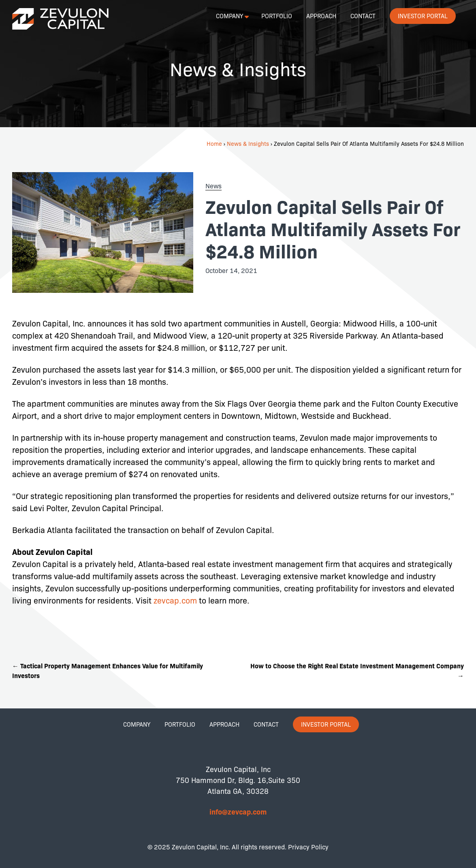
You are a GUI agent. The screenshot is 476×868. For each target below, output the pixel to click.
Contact (363, 16)
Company (229, 16)
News (213, 186)
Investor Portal (423, 16)
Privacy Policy (308, 847)
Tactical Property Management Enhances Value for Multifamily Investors (108, 670)
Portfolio (277, 16)
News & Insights (248, 143)
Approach (321, 16)
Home (214, 143)
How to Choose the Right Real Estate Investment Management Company (357, 670)
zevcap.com (176, 600)
